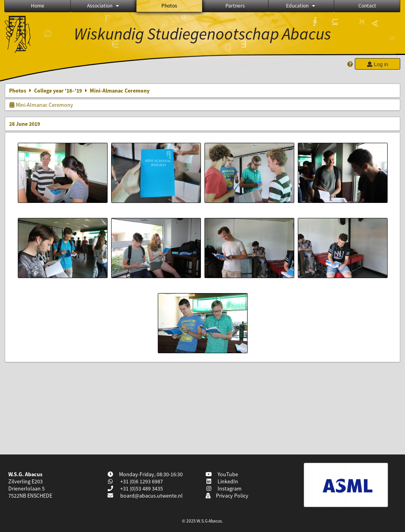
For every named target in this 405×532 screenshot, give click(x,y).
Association (104, 6)
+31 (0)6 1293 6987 (141, 481)
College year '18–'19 (58, 91)
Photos (169, 6)
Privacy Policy (227, 496)
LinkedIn (222, 481)
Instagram (223, 488)
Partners (235, 6)
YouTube (222, 474)
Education (301, 6)
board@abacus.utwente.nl (151, 496)
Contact (367, 6)
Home (38, 6)
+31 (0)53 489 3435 (141, 488)
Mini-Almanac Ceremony (41, 105)
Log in (377, 64)
